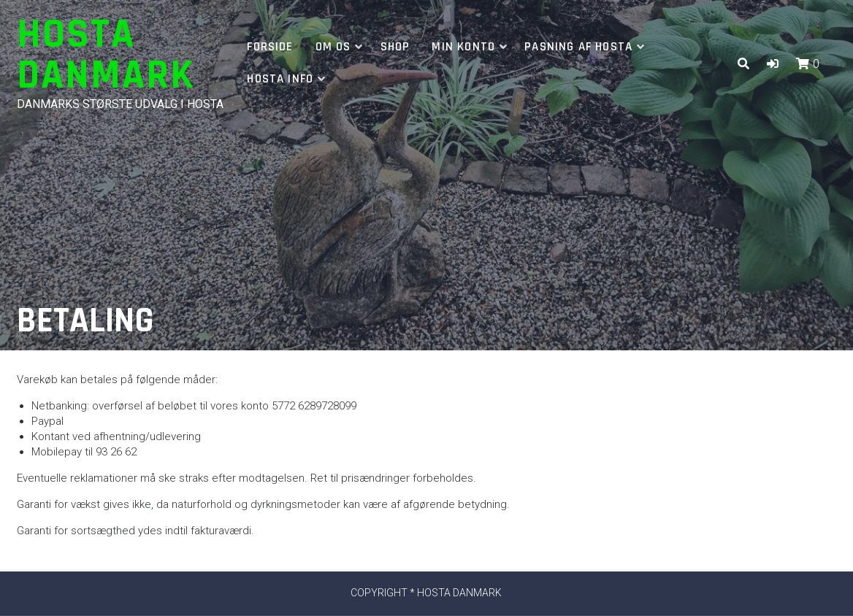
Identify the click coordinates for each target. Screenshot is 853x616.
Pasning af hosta (578, 47)
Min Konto (463, 47)
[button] (773, 64)
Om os (333, 47)
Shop (395, 47)
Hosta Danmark (106, 55)
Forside (270, 47)
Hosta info (280, 79)
